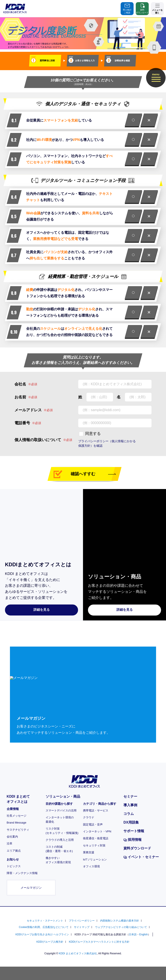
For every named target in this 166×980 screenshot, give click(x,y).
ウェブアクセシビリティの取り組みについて (121, 927)
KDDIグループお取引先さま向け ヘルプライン (42, 934)
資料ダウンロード (142, 8)
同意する (93, 434)
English (143, 934)
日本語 (133, 934)
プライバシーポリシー (82, 921)
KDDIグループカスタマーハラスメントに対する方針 (99, 942)
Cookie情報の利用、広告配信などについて (44, 927)
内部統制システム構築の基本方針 (120, 921)
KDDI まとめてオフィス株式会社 (78, 953)
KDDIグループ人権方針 (50, 942)
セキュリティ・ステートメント (45, 921)
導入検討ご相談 (127, 8)
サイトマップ (82, 927)
